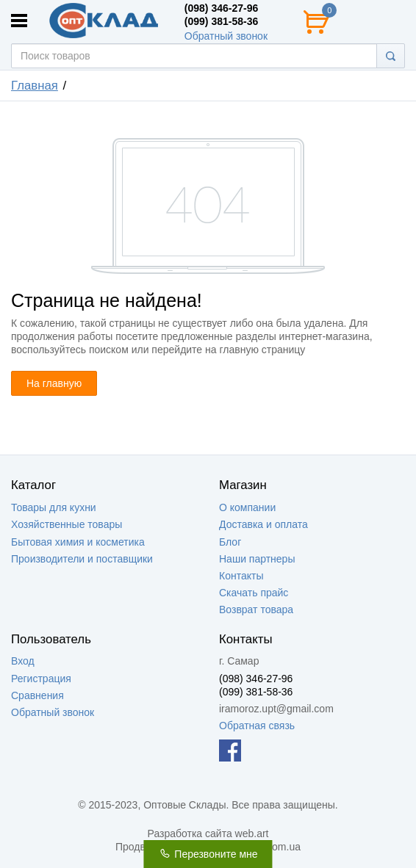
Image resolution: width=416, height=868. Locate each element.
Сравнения (37, 695)
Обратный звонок (226, 36)
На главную (54, 383)
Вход (23, 661)
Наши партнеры (257, 559)
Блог (230, 542)
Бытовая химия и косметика (78, 542)
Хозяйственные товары (67, 524)
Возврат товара (256, 610)
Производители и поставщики (82, 559)
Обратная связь (257, 726)
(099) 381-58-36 (221, 21)
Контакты (241, 576)
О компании (247, 507)
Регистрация (41, 679)
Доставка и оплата (263, 524)
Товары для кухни (54, 507)
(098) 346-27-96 (221, 8)
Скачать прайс (254, 593)
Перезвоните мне (208, 854)
